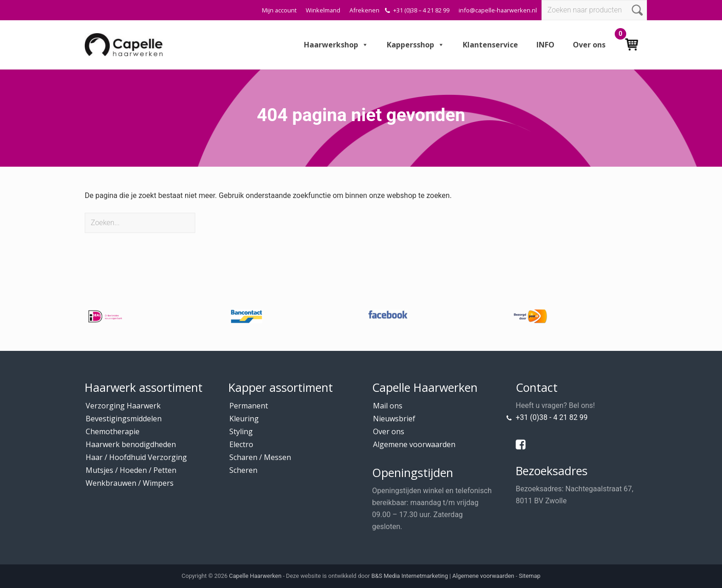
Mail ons (388, 406)
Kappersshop (416, 45)
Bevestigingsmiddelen (124, 419)
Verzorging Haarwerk (123, 406)
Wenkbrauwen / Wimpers (130, 483)
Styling (241, 431)
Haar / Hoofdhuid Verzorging (136, 457)
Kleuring (244, 419)
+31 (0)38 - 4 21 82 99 (552, 417)
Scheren (243, 470)
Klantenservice (490, 45)
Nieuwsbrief (394, 419)
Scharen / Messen (260, 457)
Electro (241, 444)
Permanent (249, 406)
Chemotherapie (113, 431)
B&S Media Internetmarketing (410, 576)
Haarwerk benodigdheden (131, 444)
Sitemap (530, 576)
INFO (545, 45)
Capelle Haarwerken (255, 576)
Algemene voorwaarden (414, 444)
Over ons (589, 45)
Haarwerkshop (336, 45)
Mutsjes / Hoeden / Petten (131, 470)
